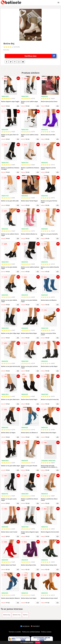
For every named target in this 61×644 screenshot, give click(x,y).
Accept (38, 642)
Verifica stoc (40, 56)
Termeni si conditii (15, 632)
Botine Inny (17, 615)
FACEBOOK (25, 626)
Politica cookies (46, 632)
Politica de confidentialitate (31, 632)
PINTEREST (35, 626)
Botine (25, 615)
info (18, 106)
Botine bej (7, 615)
